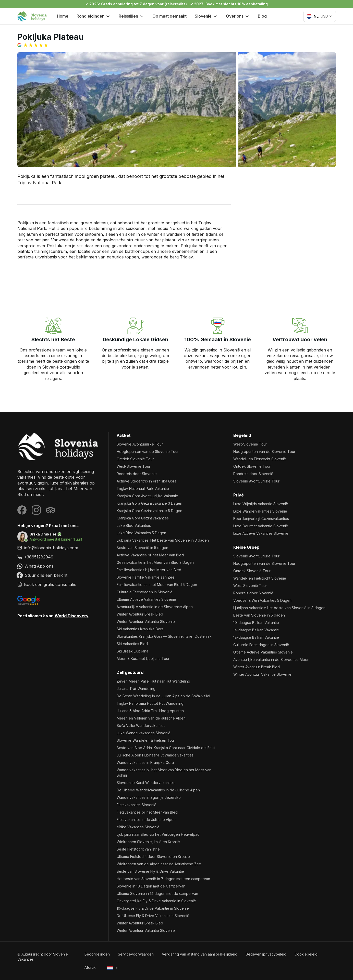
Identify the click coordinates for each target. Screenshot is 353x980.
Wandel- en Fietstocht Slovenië (260, 459)
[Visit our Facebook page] (22, 510)
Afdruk (90, 967)
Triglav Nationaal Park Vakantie (143, 488)
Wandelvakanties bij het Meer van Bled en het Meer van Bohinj (164, 773)
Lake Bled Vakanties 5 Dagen (141, 533)
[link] (59, 557)
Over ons (238, 16)
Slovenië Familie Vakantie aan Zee (146, 577)
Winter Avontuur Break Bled (140, 614)
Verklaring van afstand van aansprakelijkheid (200, 954)
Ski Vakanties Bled (132, 644)
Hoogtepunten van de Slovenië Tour (148, 452)
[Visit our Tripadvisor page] (51, 510)
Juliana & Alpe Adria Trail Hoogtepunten (150, 711)
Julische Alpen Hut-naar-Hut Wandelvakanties (155, 755)
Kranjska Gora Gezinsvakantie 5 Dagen (149, 511)
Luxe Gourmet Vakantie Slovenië (261, 526)
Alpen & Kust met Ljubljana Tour (143, 658)
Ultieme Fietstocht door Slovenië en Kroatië (153, 857)
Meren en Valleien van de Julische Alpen (151, 718)
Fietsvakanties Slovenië (137, 805)
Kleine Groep (246, 547)
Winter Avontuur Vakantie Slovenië (146, 622)
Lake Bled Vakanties (134, 525)
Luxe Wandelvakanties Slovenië (144, 733)
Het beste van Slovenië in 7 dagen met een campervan (163, 879)
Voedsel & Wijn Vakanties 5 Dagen (262, 600)
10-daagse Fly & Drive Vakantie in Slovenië (153, 908)
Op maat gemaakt (169, 16)
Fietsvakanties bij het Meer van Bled (147, 812)
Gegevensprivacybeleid (266, 954)
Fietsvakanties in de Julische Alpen (146, 820)
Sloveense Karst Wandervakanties (146, 783)
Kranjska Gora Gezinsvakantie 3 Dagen (149, 503)
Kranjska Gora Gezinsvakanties (143, 518)
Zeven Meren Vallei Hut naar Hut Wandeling (153, 681)
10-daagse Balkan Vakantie (256, 623)
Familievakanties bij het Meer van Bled (149, 570)
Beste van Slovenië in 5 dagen (142, 548)
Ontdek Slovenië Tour (135, 459)
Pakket (124, 435)
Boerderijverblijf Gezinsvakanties (261, 519)
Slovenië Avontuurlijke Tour (140, 444)
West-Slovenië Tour (133, 466)
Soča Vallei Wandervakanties (141, 726)
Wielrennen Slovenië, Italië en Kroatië (148, 842)
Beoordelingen (97, 954)
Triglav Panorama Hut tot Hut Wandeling (150, 703)
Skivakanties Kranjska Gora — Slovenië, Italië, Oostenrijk (164, 636)
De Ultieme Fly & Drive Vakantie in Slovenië (153, 916)
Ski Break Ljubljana (132, 651)
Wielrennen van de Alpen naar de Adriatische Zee (159, 864)
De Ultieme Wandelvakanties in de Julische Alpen (158, 790)
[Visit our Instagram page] (36, 510)
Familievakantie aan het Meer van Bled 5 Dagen (157, 585)
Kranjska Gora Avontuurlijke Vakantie (147, 496)
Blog (262, 16)
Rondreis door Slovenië (137, 474)
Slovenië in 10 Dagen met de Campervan (151, 886)
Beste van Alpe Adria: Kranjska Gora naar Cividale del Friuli (166, 748)
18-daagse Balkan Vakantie (256, 637)
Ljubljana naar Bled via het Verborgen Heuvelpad (158, 834)
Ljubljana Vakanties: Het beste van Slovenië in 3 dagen (163, 540)
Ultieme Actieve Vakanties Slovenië (146, 599)
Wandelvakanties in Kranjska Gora (145, 762)
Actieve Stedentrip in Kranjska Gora (147, 481)
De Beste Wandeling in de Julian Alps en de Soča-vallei (163, 696)
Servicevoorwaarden (136, 954)
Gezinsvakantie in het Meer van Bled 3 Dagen (155, 562)
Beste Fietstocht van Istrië (138, 849)
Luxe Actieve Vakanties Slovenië (261, 533)
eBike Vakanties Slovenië (138, 827)
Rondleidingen (94, 16)
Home (63, 16)
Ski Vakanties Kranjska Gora (140, 629)
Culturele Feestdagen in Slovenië (145, 592)
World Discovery (72, 616)
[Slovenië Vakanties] (59, 446)
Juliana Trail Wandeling (136, 689)
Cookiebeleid (306, 954)
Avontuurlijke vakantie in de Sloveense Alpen (155, 607)
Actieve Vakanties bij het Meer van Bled (150, 555)
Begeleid (242, 435)
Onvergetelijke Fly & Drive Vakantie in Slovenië (156, 901)
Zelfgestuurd (130, 672)
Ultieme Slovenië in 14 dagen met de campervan (157, 893)
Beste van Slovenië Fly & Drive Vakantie (150, 871)
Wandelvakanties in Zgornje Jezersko (149, 797)
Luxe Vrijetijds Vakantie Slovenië (261, 504)
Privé (239, 495)
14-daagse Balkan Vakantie (256, 630)
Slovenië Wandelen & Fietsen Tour (146, 740)
